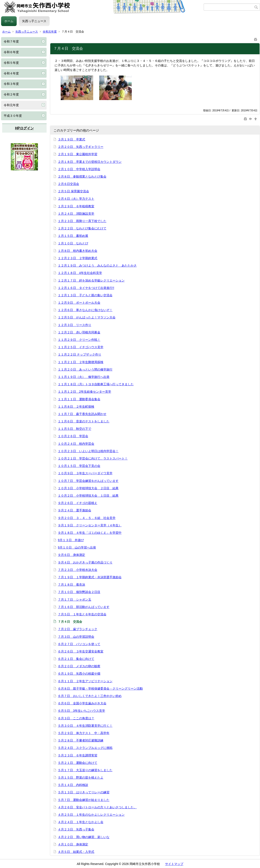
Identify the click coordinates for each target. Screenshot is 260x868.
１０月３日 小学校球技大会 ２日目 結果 (88, 488)
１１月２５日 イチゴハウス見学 (81, 347)
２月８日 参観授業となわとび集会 (82, 176)
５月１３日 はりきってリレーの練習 (84, 792)
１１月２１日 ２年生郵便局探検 (81, 362)
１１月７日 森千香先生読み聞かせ (82, 414)
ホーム (9, 21)
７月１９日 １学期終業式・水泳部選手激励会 (90, 577)
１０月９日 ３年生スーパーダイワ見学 (85, 473)
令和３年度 (11, 84)
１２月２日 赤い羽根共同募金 (79, 332)
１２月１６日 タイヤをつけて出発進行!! (86, 288)
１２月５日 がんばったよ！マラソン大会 (87, 317)
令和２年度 (11, 94)
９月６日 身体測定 (71, 555)
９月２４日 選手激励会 (75, 510)
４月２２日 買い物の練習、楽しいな (84, 837)
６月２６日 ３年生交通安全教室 (81, 651)
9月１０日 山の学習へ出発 (77, 547)
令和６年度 (11, 52)
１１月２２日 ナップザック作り (80, 354)
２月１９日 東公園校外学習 (78, 154)
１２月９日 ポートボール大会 (79, 303)
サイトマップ (174, 864)
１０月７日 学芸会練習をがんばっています (88, 481)
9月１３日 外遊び (71, 540)
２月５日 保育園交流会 (73, 191)
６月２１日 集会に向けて (76, 659)
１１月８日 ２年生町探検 (76, 407)
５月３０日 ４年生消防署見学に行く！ (85, 726)
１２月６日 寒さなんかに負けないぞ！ (85, 310)
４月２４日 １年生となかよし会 (81, 822)
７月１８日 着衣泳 (71, 585)
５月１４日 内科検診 (73, 785)
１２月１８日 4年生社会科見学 (80, 273)
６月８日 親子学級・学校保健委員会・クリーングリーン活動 (100, 688)
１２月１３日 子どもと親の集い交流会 (85, 295)
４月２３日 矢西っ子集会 (76, 829)
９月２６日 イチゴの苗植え (78, 503)
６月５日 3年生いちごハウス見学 (81, 711)
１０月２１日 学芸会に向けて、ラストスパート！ (93, 458)
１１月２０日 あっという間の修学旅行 (85, 369)
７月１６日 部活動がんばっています (84, 607)
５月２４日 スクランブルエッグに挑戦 (85, 748)
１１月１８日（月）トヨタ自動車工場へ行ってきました (96, 384)
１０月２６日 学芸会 (73, 436)
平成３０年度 (13, 116)
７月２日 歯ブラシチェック (78, 629)
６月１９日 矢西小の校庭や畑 (79, 674)
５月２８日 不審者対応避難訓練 (81, 740)
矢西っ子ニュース (34, 21)
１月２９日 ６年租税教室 (76, 206)
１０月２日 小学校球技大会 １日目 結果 (88, 496)
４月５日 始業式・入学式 (76, 852)
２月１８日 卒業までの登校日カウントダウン (90, 162)
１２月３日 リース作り (75, 325)
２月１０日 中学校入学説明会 (79, 169)
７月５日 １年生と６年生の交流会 (82, 614)
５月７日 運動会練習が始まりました (84, 800)
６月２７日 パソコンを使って (79, 644)
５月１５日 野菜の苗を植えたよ (81, 777)
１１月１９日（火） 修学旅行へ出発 (84, 377)
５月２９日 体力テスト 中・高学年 (84, 733)
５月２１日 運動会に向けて (78, 763)
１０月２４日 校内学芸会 (76, 444)
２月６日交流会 (68, 184)
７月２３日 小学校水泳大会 (78, 570)
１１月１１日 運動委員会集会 (79, 399)
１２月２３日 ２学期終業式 (78, 258)
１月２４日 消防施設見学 (76, 214)
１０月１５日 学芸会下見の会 (79, 466)
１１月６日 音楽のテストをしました (84, 421)
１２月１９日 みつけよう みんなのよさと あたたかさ (97, 265)
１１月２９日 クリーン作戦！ (79, 340)
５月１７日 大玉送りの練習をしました (85, 770)
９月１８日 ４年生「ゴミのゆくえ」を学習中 (90, 533)
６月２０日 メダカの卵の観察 (79, 666)
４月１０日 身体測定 (73, 844)
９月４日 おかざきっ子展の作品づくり (85, 562)
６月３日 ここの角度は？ (76, 718)
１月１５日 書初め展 (73, 236)
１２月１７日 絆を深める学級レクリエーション (91, 280)
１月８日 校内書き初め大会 (78, 251)
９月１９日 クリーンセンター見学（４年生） (90, 525)
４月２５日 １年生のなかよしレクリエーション (91, 815)
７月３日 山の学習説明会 (76, 637)
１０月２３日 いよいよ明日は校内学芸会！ (88, 451)
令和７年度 (11, 41)
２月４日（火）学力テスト (76, 199)
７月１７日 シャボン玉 (75, 600)
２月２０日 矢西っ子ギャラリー (81, 147)
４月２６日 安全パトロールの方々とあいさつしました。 (97, 807)
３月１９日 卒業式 (71, 139)
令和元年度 (50, 32)
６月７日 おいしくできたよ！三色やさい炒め (90, 696)
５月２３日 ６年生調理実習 (78, 755)
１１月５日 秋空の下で (75, 429)
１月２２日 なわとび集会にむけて (82, 228)
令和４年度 (11, 73)
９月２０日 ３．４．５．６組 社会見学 (87, 518)
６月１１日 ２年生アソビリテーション (85, 681)
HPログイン (24, 128)
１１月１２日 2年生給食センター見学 (84, 392)
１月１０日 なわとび (73, 243)
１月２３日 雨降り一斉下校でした (82, 221)
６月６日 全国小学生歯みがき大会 (82, 703)
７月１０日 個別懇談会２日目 (79, 592)
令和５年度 (11, 63)
